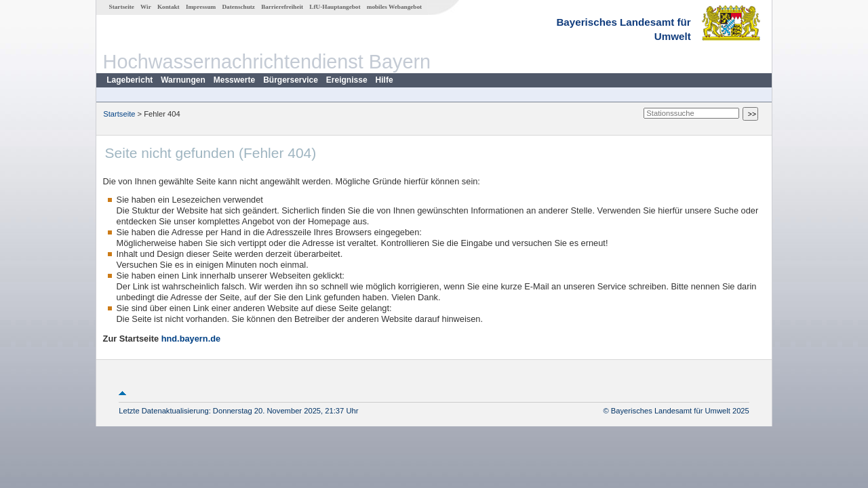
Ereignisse (347, 80)
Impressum (201, 7)
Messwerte (234, 80)
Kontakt (169, 7)
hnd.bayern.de (191, 339)
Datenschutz (238, 7)
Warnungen (183, 80)
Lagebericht (130, 80)
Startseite (122, 7)
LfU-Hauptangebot (335, 7)
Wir (146, 7)
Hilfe (384, 80)
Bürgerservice (291, 80)
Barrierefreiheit (282, 7)
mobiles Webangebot (394, 7)
